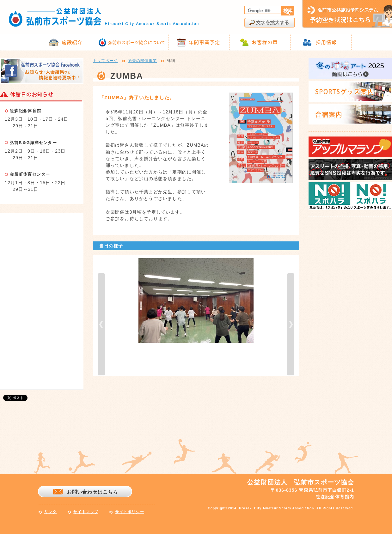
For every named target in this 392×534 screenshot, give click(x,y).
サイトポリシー (130, 512)
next (291, 324)
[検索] (262, 11)
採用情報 (326, 42)
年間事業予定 (204, 42)
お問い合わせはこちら (92, 492)
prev (101, 324)
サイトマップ (86, 512)
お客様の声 (265, 42)
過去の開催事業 (143, 61)
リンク (50, 512)
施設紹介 (72, 42)
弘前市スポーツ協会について (137, 42)
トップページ (105, 61)
